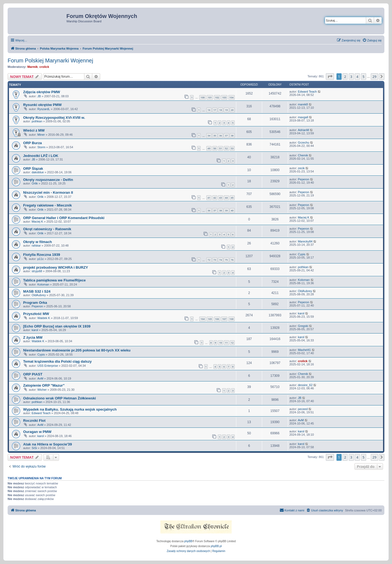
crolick (44, 67)
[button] (330, 77)
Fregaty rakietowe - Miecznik (48, 205)
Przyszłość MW (36, 314)
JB (39, 96)
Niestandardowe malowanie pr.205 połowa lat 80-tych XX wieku (77, 350)
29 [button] (374, 77)
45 (232, 198)
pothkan (37, 121)
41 (209, 198)
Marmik (33, 67)
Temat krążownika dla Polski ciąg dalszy (57, 361)
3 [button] (351, 77)
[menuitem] (372, 40)
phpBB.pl (216, 546)
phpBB (188, 541)
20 (232, 110)
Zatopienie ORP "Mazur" (44, 385)
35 (215, 136)
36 (220, 136)
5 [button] (364, 77)
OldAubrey (39, 295)
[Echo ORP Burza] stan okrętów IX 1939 (57, 326)
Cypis (302, 254)
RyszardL (44, 109)
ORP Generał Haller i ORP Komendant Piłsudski (64, 218)
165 (210, 319)
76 (232, 260)
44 (226, 198)
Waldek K (44, 318)
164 (202, 319)
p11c (41, 259)
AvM (40, 378)
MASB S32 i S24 (37, 291)
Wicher (42, 390)
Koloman (43, 284)
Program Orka (35, 303)
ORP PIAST (33, 374)
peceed (303, 409)
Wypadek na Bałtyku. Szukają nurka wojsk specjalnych (70, 409)
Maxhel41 (304, 350)
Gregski (303, 326)
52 (226, 148)
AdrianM (303, 130)
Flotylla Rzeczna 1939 (42, 255)
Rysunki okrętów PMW (42, 105)
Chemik (303, 155)
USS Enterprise (48, 366)
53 (232, 148)
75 (226, 260)
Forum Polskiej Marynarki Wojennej (50, 60)
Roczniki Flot (34, 421)
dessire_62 (305, 385)
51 (220, 148)
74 (220, 260)
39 (226, 210)
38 (232, 136)
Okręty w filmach (38, 242)
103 (224, 97)
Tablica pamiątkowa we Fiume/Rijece (54, 280)
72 (209, 260)
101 (210, 97)
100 (202, 97)
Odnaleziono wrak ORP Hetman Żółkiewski (59, 398)
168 (232, 319)
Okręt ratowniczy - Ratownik (47, 229)
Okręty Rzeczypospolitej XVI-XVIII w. (54, 118)
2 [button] (345, 77)
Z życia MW (33, 337)
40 (232, 210)
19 (226, 110)
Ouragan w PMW (37, 432)
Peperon (304, 179)
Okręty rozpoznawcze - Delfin (48, 180)
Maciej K (37, 222)
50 (215, 148)
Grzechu (304, 142)
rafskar (36, 245)
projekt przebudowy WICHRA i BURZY (56, 267)
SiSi (34, 448)
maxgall (303, 117)
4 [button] (357, 77)
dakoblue (38, 172)
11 (226, 343)
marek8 (303, 104)
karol (301, 313)
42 (215, 198)
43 (220, 198)
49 (209, 148)
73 (215, 260)
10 (220, 343)
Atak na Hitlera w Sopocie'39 (48, 444)
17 (215, 110)
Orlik (35, 183)
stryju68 (37, 271)
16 (209, 110)
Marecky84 (305, 241)
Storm (41, 147)
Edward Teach (307, 92)
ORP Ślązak (33, 169)
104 (232, 97)
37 (226, 136)
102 (217, 97)
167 (224, 319)
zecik (301, 168)
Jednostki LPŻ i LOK (41, 156)
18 (220, 110)
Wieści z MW (34, 130)
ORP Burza (33, 143)
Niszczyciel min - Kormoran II (48, 192)
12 (232, 343)
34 (209, 136)
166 (217, 319)
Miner (41, 135)
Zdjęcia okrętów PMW (42, 92)
